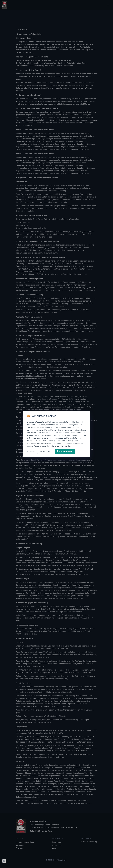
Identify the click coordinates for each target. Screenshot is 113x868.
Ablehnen (31, 451)
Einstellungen (45, 451)
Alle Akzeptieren (65, 451)
